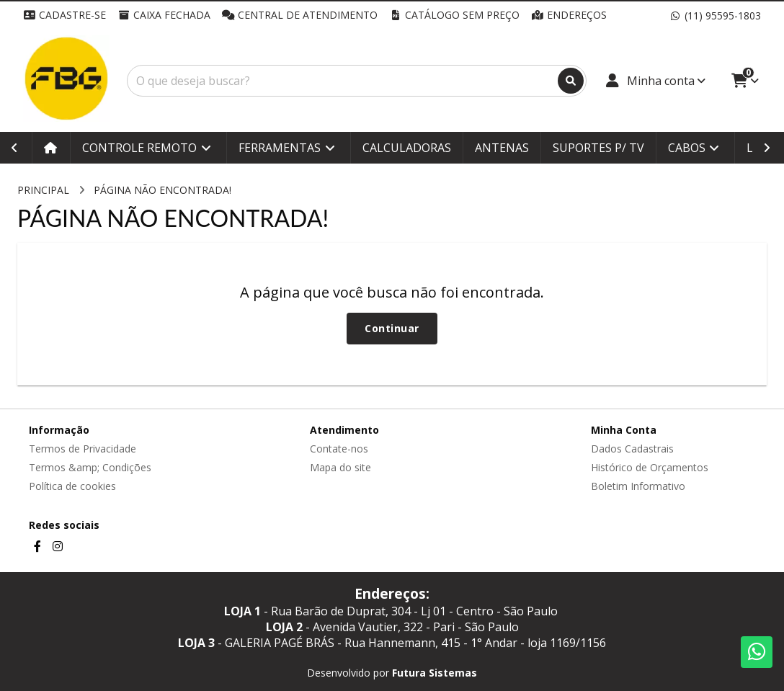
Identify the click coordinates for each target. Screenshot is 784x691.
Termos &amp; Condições (90, 467)
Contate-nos (339, 449)
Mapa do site (340, 467)
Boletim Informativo (638, 486)
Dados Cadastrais (632, 449)
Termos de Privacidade (83, 449)
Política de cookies (72, 486)
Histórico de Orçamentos (650, 467)
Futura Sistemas (435, 673)
